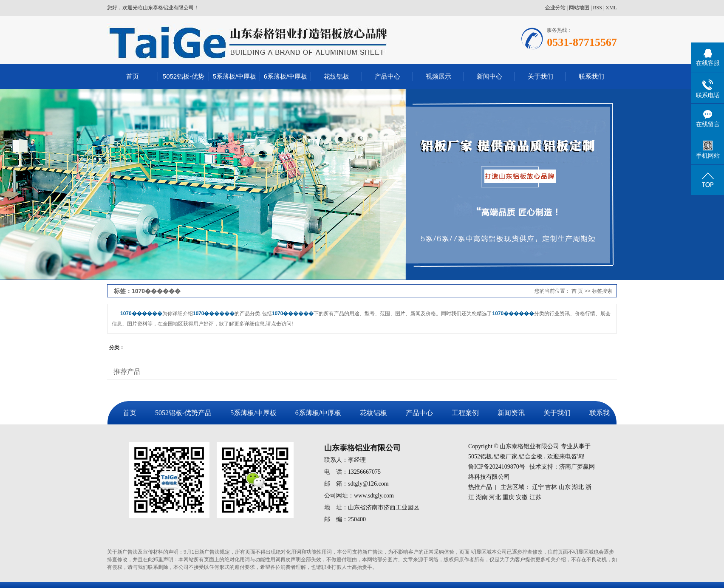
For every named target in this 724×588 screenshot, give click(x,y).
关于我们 (540, 76)
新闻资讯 (511, 413)
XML (611, 8)
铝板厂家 (506, 457)
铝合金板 (531, 457)
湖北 (578, 487)
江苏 (535, 497)
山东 (565, 487)
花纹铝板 (337, 76)
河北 (495, 497)
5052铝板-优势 (184, 76)
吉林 (551, 487)
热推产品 (480, 487)
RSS (598, 8)
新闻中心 (489, 76)
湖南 (482, 497)
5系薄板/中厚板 (235, 76)
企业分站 (555, 8)
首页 (133, 76)
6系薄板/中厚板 (286, 76)
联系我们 (591, 76)
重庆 (509, 497)
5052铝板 (480, 457)
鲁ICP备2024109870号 (497, 467)
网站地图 (579, 8)
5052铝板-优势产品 (183, 413)
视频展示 (438, 76)
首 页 (577, 291)
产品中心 (387, 76)
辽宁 (538, 487)
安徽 (522, 497)
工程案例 (465, 413)
